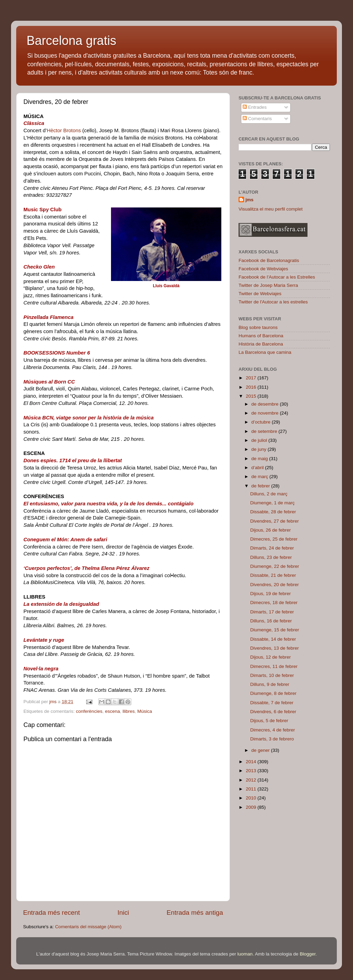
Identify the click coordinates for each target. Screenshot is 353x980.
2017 (252, 378)
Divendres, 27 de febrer (275, 521)
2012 (252, 780)
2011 (252, 789)
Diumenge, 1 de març (273, 503)
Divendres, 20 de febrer (275, 585)
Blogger (307, 954)
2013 (252, 771)
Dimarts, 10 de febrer (272, 675)
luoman (245, 954)
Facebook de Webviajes (263, 269)
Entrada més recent (52, 913)
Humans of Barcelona (261, 336)
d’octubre (261, 422)
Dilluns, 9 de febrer (270, 684)
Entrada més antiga (195, 913)
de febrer (261, 486)
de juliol (260, 440)
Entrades (255, 107)
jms (249, 200)
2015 (252, 396)
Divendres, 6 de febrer (273, 712)
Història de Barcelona (261, 344)
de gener (261, 750)
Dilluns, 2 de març (269, 494)
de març (260, 477)
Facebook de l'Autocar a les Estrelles (277, 277)
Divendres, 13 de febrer (275, 648)
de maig (260, 459)
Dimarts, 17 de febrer (272, 612)
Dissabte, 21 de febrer (273, 575)
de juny (259, 449)
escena (112, 711)
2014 (252, 762)
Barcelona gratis (71, 41)
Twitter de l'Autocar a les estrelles (273, 302)
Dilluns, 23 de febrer (271, 557)
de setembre (265, 431)
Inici (123, 913)
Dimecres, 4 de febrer (273, 730)
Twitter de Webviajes (260, 294)
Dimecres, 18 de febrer (274, 603)
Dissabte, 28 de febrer (273, 512)
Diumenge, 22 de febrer (275, 566)
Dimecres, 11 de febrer (274, 666)
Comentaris (257, 119)
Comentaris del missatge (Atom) (88, 927)
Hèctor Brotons (64, 130)
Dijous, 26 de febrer (271, 530)
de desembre (266, 404)
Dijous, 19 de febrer (271, 594)
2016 (252, 387)
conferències (89, 711)
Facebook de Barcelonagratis (269, 260)
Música (145, 711)
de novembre (266, 413)
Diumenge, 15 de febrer (275, 630)
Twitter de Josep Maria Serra (268, 285)
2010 (252, 798)
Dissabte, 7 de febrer (272, 703)
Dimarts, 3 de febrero (272, 739)
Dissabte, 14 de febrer (273, 639)
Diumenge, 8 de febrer (273, 693)
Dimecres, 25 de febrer (274, 539)
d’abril (258, 468)
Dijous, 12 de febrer (271, 657)
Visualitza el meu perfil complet (271, 209)
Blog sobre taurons (258, 327)
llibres (128, 711)
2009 (252, 807)
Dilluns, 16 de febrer (271, 621)
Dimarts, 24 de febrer (272, 548)
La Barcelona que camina (265, 352)
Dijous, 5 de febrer (269, 721)
